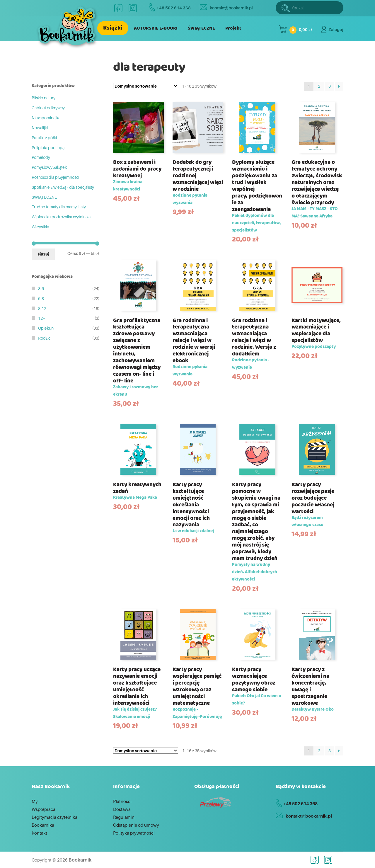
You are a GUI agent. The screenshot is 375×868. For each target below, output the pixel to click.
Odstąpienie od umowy (136, 825)
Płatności (122, 801)
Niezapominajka (46, 118)
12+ (42, 318)
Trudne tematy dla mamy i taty (59, 207)
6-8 (41, 298)
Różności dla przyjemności (55, 177)
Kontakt (39, 833)
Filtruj (43, 254)
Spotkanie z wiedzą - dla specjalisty (63, 187)
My (35, 801)
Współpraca (44, 809)
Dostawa (122, 809)
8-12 (42, 308)
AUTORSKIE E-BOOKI (156, 28)
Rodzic (44, 338)
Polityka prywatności (134, 833)
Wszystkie (40, 227)
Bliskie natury (44, 98)
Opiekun (46, 328)
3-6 (41, 289)
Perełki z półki (44, 138)
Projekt (233, 28)
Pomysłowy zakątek (49, 167)
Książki (113, 28)
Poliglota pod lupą (48, 148)
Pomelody (41, 157)
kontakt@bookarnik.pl (226, 8)
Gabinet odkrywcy (48, 108)
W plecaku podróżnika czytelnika (61, 217)
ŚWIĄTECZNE (201, 28)
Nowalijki (40, 128)
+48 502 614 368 (170, 8)
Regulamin (124, 817)
